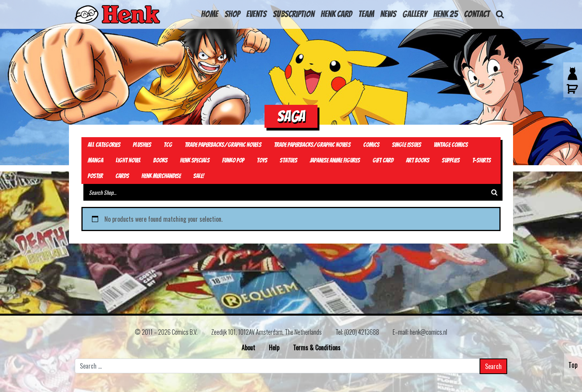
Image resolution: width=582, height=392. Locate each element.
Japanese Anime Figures (335, 160)
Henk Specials (195, 160)
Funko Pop (233, 160)
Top (573, 365)
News (388, 14)
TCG (168, 145)
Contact (477, 14)
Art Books (418, 160)
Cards (122, 176)
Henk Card (336, 14)
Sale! (199, 176)
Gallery (415, 14)
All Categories (104, 145)
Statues (288, 160)
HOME (210, 14)
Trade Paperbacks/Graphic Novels (223, 145)
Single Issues (407, 145)
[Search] (494, 192)
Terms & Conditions (317, 348)
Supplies (451, 160)
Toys (262, 160)
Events (256, 14)
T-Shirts (481, 160)
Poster (95, 176)
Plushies (142, 145)
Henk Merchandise (161, 176)
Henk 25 (445, 14)
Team (366, 14)
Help (274, 348)
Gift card (383, 160)
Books (160, 160)
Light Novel (128, 160)
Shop (232, 14)
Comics (371, 145)
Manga (95, 160)
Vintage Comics (451, 145)
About (248, 348)
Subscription (294, 14)
